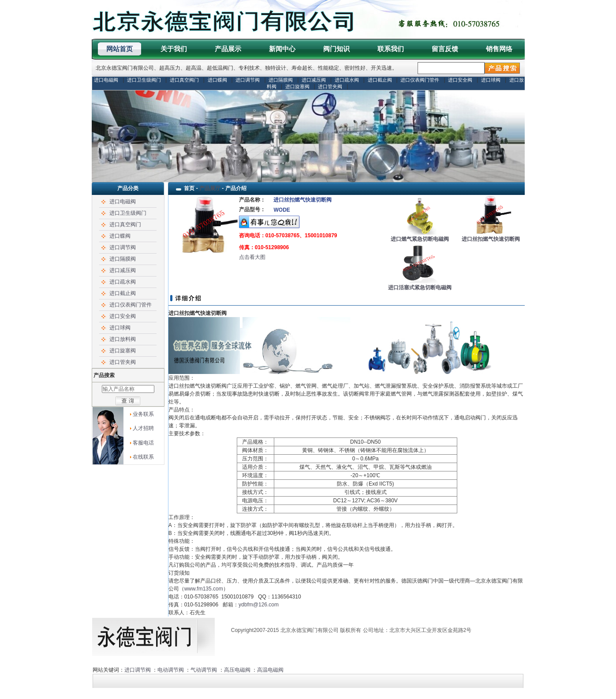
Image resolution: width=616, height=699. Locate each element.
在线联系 (143, 457)
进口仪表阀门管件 (420, 80)
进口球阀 (491, 80)
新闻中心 (282, 49)
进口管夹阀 (330, 86)
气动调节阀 (204, 670)
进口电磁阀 (106, 80)
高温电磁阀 (270, 670)
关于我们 (174, 49)
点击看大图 (252, 257)
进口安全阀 (460, 80)
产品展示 (228, 49)
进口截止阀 (380, 80)
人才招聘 (143, 428)
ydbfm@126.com (259, 605)
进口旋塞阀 (297, 86)
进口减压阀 (314, 80)
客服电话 (143, 443)
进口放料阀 (123, 339)
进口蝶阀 (217, 80)
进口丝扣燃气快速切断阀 (491, 239)
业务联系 (143, 414)
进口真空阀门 (184, 80)
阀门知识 (336, 49)
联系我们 (391, 49)
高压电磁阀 (237, 670)
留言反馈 (445, 49)
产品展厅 (210, 188)
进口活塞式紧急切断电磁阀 (420, 288)
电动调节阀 (171, 670)
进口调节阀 (248, 80)
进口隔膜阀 (281, 80)
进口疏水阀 (347, 80)
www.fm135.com (204, 589)
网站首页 (119, 49)
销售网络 (499, 49)
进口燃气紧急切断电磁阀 (420, 239)
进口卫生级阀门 (144, 80)
